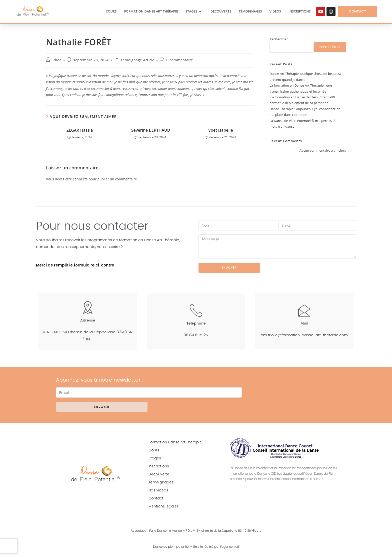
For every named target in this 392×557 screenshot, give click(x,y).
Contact (156, 498)
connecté (80, 179)
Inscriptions (300, 11)
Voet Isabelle (221, 130)
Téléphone (196, 323)
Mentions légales (164, 506)
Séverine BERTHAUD (150, 130)
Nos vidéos (158, 490)
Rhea (57, 60)
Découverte (221, 11)
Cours (111, 11)
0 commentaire (180, 60)
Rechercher (279, 39)
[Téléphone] (196, 310)
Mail (304, 323)
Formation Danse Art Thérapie (151, 11)
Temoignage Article (137, 60)
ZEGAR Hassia (80, 130)
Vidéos (275, 11)
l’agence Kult (230, 547)
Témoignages (250, 11)
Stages (193, 12)
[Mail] (304, 310)
